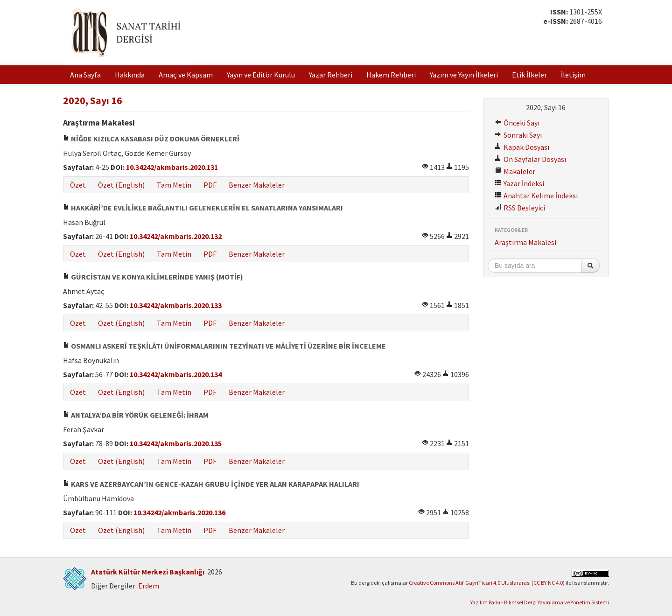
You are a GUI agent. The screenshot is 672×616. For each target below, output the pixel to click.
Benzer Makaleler (257, 185)
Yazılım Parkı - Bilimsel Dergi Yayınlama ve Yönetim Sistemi (540, 602)
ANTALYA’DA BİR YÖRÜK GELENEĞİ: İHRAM (136, 415)
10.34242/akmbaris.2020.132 (176, 236)
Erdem (149, 586)
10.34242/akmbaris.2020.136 (179, 512)
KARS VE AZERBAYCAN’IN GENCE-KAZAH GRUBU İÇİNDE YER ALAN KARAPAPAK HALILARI (211, 484)
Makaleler (515, 171)
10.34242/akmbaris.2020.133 (176, 305)
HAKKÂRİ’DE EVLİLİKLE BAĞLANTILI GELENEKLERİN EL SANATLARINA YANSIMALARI (203, 208)
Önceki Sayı (517, 123)
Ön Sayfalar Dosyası (530, 159)
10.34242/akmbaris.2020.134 (176, 374)
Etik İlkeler (529, 75)
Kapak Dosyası (522, 147)
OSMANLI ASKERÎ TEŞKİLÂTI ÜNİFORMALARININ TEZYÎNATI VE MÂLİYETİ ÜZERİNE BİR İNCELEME (224, 346)
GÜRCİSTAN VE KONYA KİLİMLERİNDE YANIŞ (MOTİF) (153, 277)
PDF (210, 185)
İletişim (573, 75)
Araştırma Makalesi (525, 242)
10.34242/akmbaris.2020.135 (176, 443)
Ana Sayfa (85, 75)
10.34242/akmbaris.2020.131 (172, 167)
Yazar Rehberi (331, 75)
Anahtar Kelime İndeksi (536, 196)
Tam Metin (174, 185)
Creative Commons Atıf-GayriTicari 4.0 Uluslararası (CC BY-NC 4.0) (487, 583)
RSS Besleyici (520, 208)
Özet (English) (121, 185)
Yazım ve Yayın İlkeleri (464, 75)
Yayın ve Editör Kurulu (261, 75)
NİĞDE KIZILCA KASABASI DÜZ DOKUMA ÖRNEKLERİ (151, 139)
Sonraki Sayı (518, 135)
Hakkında (130, 75)
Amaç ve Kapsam (186, 75)
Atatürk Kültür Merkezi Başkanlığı (148, 572)
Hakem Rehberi (391, 75)
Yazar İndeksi (519, 183)
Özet (78, 185)
